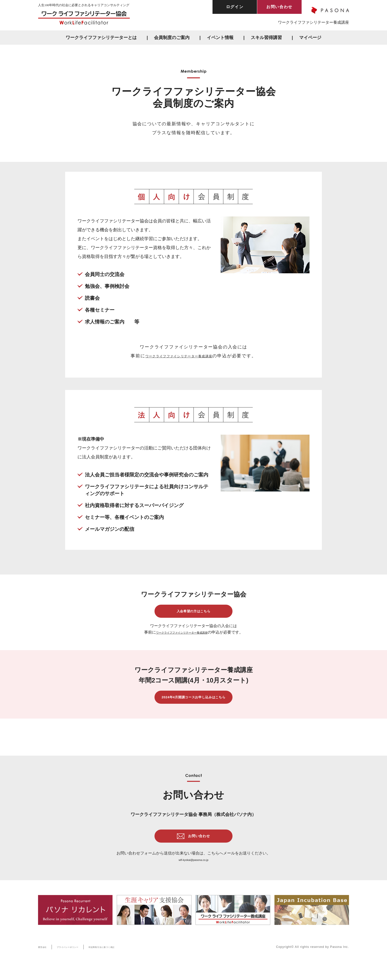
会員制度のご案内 (172, 38)
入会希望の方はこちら (193, 614)
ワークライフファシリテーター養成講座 (313, 22)
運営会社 (45, 962)
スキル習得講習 (266, 38)
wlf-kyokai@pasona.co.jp (193, 875)
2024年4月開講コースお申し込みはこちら (194, 705)
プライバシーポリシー (77, 962)
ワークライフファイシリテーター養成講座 (179, 356)
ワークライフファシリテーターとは (101, 38)
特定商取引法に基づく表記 (123, 962)
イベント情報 (220, 38)
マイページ (310, 38)
